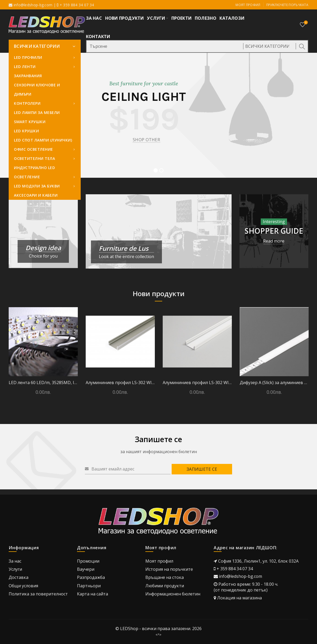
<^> (159, 635)
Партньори (89, 586)
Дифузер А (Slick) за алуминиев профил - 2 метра (274, 383)
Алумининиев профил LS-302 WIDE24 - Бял (197, 383)
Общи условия (23, 586)
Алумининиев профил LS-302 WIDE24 (120, 383)
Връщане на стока (165, 577)
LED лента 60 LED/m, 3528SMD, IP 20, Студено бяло (43, 383)
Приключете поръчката (287, 5)
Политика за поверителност (38, 594)
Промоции (88, 561)
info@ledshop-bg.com (33, 5)
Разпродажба (91, 577)
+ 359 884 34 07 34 (235, 569)
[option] (43, 354)
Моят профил (248, 5)
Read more (274, 241)
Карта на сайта (93, 594)
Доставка (19, 577)
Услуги (15, 569)
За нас (15, 561)
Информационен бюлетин (173, 594)
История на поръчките (169, 569)
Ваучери (86, 569)
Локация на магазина (239, 598)
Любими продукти (165, 586)
